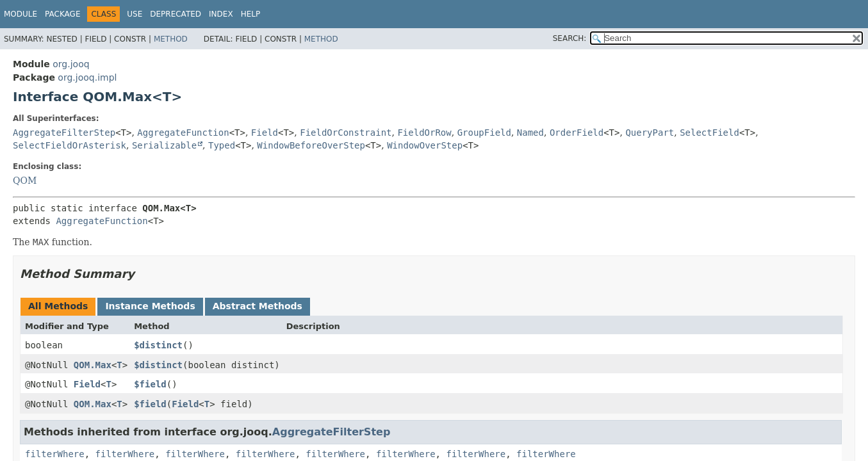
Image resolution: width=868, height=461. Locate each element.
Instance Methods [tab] (150, 306)
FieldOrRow (424, 133)
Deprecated (176, 14)
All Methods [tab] (58, 306)
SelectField (709, 133)
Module (20, 14)
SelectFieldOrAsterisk (70, 145)
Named (530, 133)
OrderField (577, 133)
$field (150, 384)
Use (135, 14)
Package (62, 14)
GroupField (484, 133)
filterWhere (55, 454)
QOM (25, 181)
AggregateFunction (183, 133)
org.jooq (71, 64)
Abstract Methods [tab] (258, 306)
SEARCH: (570, 38)
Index (221, 14)
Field (265, 133)
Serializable (164, 145)
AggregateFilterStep (64, 133)
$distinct (158, 345)
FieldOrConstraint (346, 133)
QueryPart (650, 133)
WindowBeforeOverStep (311, 145)
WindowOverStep (425, 145)
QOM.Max (93, 365)
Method (171, 39)
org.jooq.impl (87, 77)
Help (251, 14)
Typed (222, 145)
